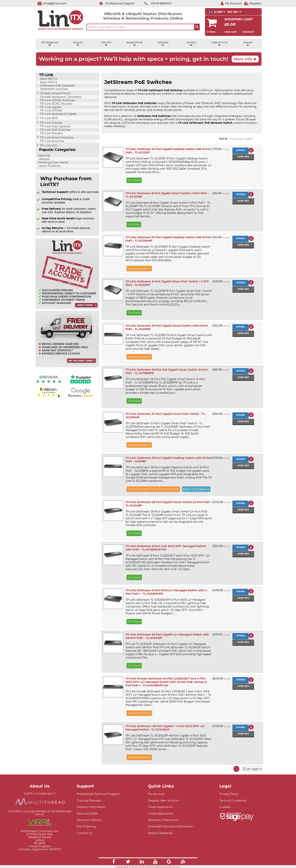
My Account (156, 794)
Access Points (135, 44)
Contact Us (84, 833)
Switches (163, 44)
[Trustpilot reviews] (80, 384)
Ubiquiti (78, 44)
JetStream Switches (54, 89)
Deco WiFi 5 (48, 79)
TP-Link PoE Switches (55, 130)
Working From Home (53, 162)
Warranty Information (163, 820)
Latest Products (49, 166)
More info (243, 157)
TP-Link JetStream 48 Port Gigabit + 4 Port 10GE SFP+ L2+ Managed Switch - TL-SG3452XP (165, 728)
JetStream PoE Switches (57, 86)
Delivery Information (91, 807)
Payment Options (89, 820)
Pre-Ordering (86, 826)
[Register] (253, 3)
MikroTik (106, 44)
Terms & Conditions (233, 800)
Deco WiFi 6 (48, 82)
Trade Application (160, 807)
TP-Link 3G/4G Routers (56, 104)
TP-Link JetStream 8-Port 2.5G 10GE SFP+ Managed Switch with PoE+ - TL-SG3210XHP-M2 (166, 548)
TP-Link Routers (51, 133)
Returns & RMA (87, 814)
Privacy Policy (229, 794)
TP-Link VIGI (48, 145)
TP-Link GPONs (51, 111)
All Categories (50, 44)
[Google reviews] (80, 397)
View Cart (231, 32)
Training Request (89, 800)
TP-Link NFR (48, 118)
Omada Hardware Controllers (60, 97)
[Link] (114, 862)
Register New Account (164, 800)
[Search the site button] (197, 27)
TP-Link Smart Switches (56, 138)
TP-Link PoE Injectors (55, 126)
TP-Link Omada (51, 123)
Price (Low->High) (241, 139)
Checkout (248, 32)
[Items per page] (252, 769)
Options (240, 150)
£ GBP (217, 12)
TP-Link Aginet (50, 107)
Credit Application (161, 814)
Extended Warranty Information (171, 826)
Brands (248, 44)
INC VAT (234, 12)
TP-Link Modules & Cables (58, 114)
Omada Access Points (55, 93)
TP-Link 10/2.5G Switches (57, 100)
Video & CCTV (219, 44)
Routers (191, 44)
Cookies (225, 807)
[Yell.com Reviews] (49, 397)
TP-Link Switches (52, 141)
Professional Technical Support (98, 794)
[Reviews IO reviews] (49, 384)
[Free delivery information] (67, 366)
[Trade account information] (67, 308)
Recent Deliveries (160, 833)
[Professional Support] (115, 3)
